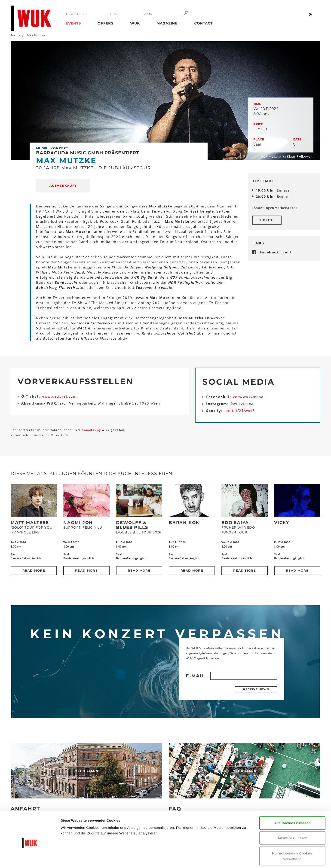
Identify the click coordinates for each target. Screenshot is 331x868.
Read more (34, 570)
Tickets (267, 220)
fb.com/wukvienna (246, 397)
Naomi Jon (78, 523)
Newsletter (77, 14)
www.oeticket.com (59, 396)
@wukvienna (242, 404)
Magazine (167, 23)
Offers (106, 23)
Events (73, 23)
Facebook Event (276, 252)
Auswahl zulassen (292, 817)
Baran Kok (184, 523)
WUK (135, 23)
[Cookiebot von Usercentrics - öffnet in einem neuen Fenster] (30, 859)
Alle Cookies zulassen (292, 802)
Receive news (256, 689)
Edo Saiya (235, 523)
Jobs (147, 14)
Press (115, 14)
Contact (203, 23)
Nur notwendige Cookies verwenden (292, 835)
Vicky (282, 523)
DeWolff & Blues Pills (132, 525)
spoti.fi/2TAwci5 (239, 411)
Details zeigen (278, 859)
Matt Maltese (30, 523)
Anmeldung (92, 430)
